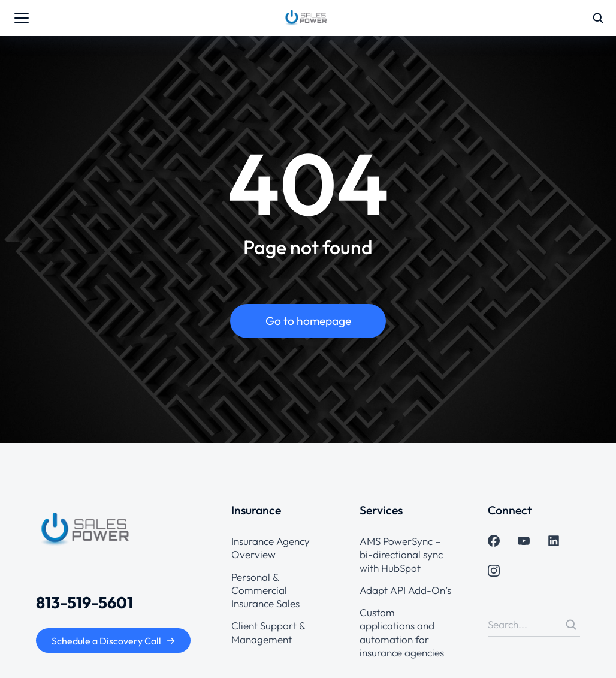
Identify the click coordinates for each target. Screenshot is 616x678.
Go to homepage (308, 321)
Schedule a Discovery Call (114, 641)
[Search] (571, 625)
